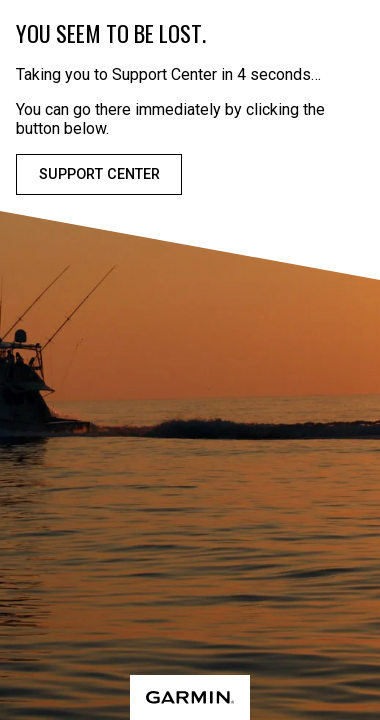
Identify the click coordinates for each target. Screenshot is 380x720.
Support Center (99, 174)
